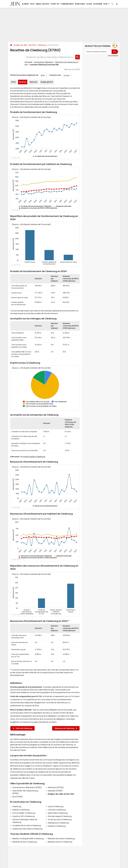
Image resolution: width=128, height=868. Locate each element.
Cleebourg (42, 45)
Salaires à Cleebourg (21, 810)
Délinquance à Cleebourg (58, 823)
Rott (26, 65)
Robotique (80, 4)
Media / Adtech (42, 4)
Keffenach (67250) (56, 787)
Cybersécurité (67, 4)
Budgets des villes (21, 45)
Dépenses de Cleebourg (66, 728)
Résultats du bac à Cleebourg (25, 842)
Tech (32, 4)
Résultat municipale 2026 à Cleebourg (28, 839)
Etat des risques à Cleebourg (60, 816)
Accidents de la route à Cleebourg (27, 825)
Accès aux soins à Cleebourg (60, 819)
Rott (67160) (18, 797)
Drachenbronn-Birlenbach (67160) (27, 787)
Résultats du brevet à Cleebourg (61, 839)
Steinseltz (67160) (55, 791)
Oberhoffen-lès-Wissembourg (66, 62)
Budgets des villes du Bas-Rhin (61, 794)
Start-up (55, 4)
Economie (98, 4)
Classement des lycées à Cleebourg (27, 829)
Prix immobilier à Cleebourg (24, 813)
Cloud (89, 4)
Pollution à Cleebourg (57, 826)
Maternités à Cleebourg (58, 813)
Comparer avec (55, 75)
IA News (25, 4)
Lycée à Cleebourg (56, 806)
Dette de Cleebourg (23, 728)
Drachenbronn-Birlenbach (43, 62)
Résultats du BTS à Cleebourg (60, 842)
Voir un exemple (113, 55)
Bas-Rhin (32, 45)
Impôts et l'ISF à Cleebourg (23, 816)
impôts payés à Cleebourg (34, 457)
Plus (106, 4)
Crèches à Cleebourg (57, 810)
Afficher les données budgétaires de (24, 75)
